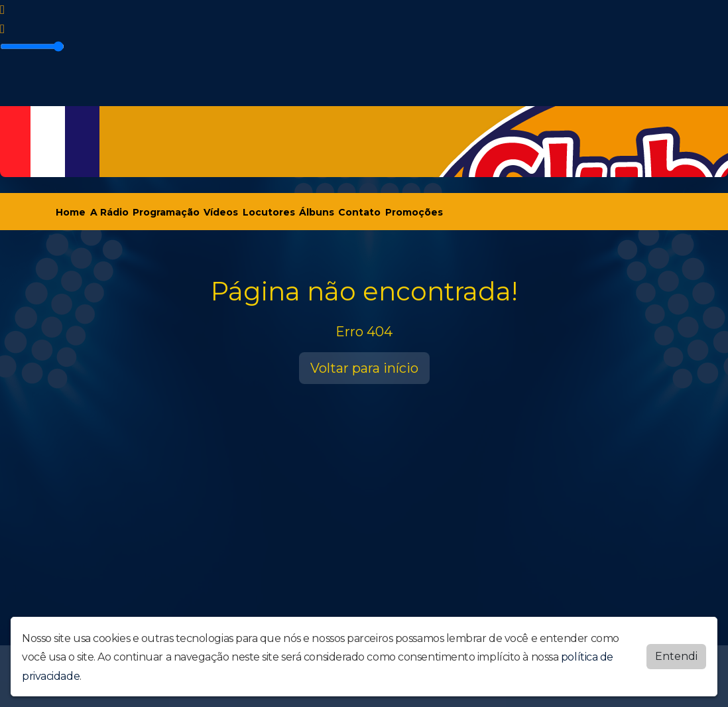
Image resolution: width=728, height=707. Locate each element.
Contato (359, 212)
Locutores (269, 212)
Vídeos (221, 212)
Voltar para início (364, 368)
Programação (166, 212)
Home (71, 212)
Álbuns (317, 212)
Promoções (414, 212)
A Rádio (109, 212)
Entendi (676, 656)
